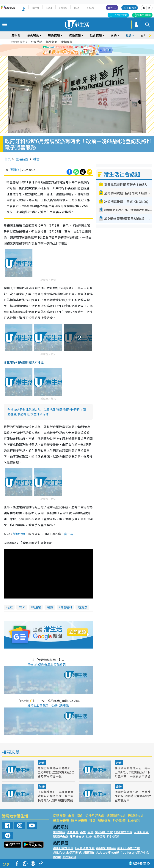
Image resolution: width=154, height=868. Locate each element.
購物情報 (75, 35)
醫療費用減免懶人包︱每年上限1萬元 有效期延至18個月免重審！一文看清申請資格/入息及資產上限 (133, 774)
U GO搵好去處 (120, 15)
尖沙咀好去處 (95, 815)
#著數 (57, 857)
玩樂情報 (54, 35)
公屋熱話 (37, 42)
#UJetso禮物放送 (107, 852)
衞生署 (37, 607)
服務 (51, 607)
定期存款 (67, 42)
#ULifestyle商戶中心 (135, 852)
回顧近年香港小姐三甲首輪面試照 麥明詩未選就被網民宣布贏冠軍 (133, 796)
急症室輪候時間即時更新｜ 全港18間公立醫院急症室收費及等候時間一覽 (56, 772)
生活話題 (22, 159)
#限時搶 (89, 852)
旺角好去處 (79, 820)
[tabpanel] (77, 50)
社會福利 (66, 607)
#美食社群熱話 (106, 848)
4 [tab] (82, 55)
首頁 (8, 159)
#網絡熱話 (69, 857)
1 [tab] (70, 55)
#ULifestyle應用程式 (67, 852)
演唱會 (16, 35)
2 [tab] (74, 55)
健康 (42, 787)
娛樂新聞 (52, 42)
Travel (35, 8)
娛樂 (114, 35)
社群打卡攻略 (144, 15)
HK (23, 8)
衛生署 (69, 534)
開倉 (80, 815)
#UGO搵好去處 (63, 848)
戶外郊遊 (119, 820)
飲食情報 (96, 35)
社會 (129, 35)
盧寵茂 (83, 607)
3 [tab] (78, 55)
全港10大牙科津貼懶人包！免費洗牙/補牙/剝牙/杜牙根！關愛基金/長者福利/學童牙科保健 (47, 412)
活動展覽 (59, 815)
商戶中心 (112, 8)
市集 (71, 815)
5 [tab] (85, 55)
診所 (23, 607)
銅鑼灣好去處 (116, 815)
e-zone (91, 8)
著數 (10, 607)
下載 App (131, 8)
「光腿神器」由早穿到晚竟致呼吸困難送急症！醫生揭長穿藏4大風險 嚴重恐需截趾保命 (56, 798)
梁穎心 (15, 170)
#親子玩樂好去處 (129, 848)
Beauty (63, 8)
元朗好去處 (136, 815)
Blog (77, 8)
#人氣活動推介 (85, 848)
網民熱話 (59, 832)
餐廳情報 (104, 820)
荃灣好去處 (61, 820)
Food (49, 8)
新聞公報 (19, 534)
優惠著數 (33, 35)
